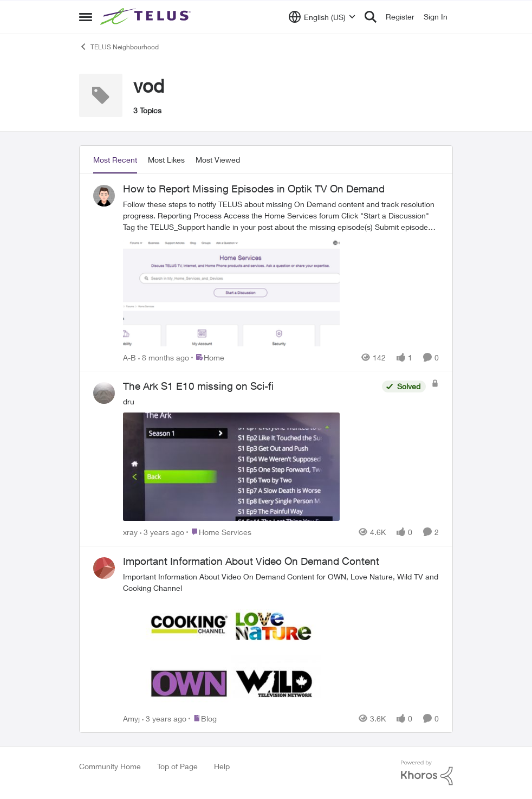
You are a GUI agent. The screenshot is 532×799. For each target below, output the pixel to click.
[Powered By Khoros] (427, 773)
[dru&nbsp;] (250, 460)
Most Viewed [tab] (218, 160)
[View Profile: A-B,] (104, 196)
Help (222, 766)
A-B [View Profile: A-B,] (129, 357)
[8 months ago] (164, 357)
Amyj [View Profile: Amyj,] (131, 719)
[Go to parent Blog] (203, 719)
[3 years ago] (162, 532)
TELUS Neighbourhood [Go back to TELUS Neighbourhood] (119, 47)
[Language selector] (322, 17)
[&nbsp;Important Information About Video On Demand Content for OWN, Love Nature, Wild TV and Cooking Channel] (281, 640)
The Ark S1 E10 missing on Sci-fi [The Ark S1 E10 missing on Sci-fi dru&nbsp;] (198, 386)
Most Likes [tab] (166, 160)
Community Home (110, 766)
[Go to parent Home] (208, 357)
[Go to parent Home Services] (219, 532)
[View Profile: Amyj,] (104, 568)
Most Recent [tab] (115, 160)
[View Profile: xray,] (104, 393)
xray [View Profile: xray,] (130, 532)
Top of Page (177, 766)
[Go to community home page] (147, 17)
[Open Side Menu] (86, 17)
